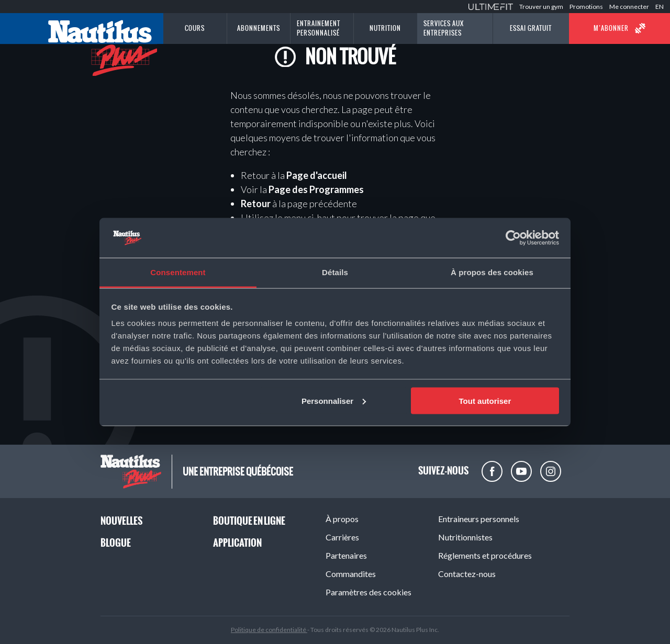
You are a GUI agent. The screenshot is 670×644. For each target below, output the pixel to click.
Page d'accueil (317, 175)
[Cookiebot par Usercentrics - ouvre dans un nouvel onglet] (513, 238)
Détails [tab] (335, 272)
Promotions (586, 7)
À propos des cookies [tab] (492, 272)
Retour (256, 204)
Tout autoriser (485, 400)
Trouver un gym (541, 7)
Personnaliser (334, 400)
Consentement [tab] (178, 272)
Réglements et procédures (485, 555)
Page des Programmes (316, 189)
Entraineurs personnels (479, 519)
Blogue (116, 543)
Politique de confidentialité (269, 630)
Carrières (342, 537)
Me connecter (629, 7)
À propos (342, 519)
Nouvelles (121, 521)
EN (660, 7)
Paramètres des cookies (368, 592)
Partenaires (346, 555)
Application (237, 543)
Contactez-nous (467, 574)
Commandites (351, 574)
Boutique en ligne (249, 521)
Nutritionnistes (465, 537)
